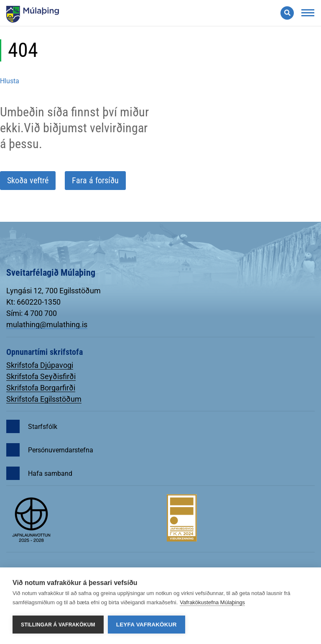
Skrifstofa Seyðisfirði (41, 376)
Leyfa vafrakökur (146, 625)
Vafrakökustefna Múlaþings (212, 602)
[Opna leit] (287, 13)
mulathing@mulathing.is (47, 325)
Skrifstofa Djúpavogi (40, 365)
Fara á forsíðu (95, 180)
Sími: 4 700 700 (32, 313)
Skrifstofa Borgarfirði (41, 388)
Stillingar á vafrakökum (58, 625)
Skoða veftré (28, 180)
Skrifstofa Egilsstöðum (44, 399)
